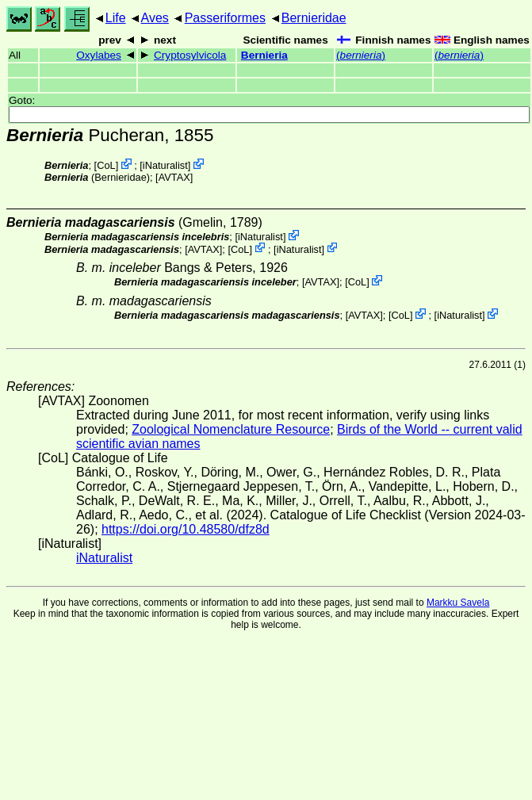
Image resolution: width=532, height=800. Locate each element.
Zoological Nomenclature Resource (231, 429)
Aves (155, 18)
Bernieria (264, 55)
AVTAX (174, 177)
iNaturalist (165, 165)
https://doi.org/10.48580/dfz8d (186, 529)
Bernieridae (314, 18)
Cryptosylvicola (190, 55)
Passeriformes (225, 18)
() (361, 55)
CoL (106, 165)
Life (116, 18)
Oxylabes (99, 55)
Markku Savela (458, 603)
